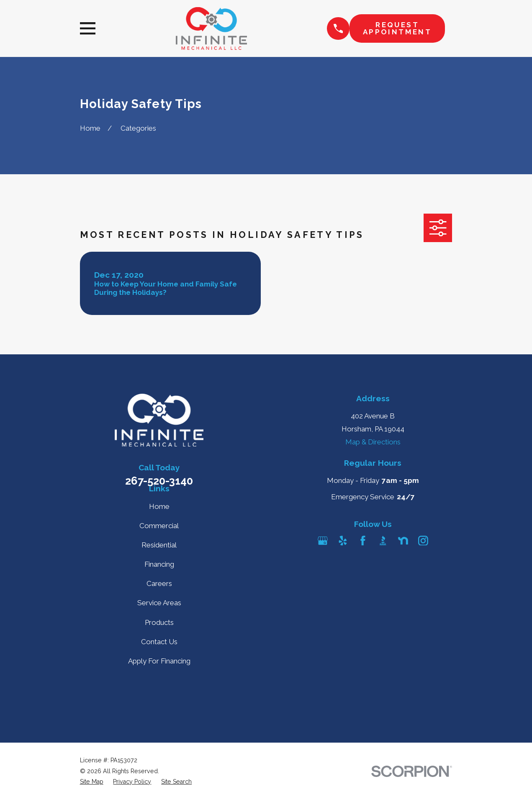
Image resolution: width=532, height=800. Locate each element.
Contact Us (159, 642)
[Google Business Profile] (323, 541)
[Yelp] (343, 541)
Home (159, 506)
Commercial (159, 526)
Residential (159, 545)
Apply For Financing (159, 661)
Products (159, 622)
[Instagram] (423, 541)
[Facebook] (363, 541)
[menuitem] (92, 782)
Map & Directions (373, 442)
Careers (159, 583)
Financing (159, 564)
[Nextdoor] (403, 541)
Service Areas (159, 603)
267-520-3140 (159, 481)
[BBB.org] (383, 541)
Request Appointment (397, 28)
